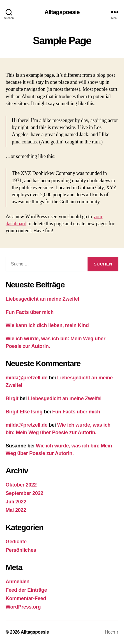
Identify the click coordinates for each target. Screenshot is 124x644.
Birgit (12, 398)
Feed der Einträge (26, 590)
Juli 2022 (16, 502)
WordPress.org (23, 607)
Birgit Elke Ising (24, 412)
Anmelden (18, 582)
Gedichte (16, 542)
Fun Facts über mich (30, 312)
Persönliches (21, 550)
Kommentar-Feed (26, 598)
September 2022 (24, 493)
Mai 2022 (16, 510)
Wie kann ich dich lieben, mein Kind (47, 325)
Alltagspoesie (62, 12)
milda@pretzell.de (27, 378)
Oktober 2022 (21, 485)
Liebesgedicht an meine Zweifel (42, 299)
